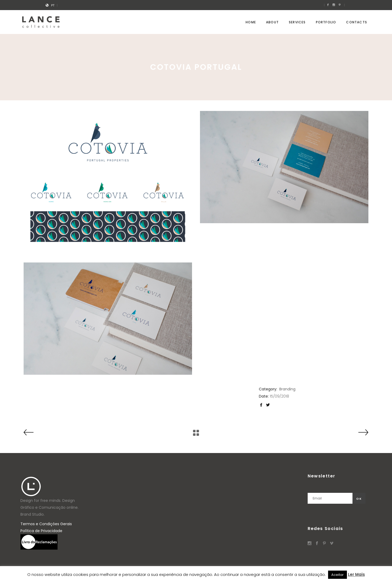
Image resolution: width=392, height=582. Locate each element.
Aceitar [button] (337, 575)
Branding (287, 389)
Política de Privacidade (41, 531)
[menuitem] (53, 5)
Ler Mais (356, 574)
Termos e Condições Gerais (46, 524)
